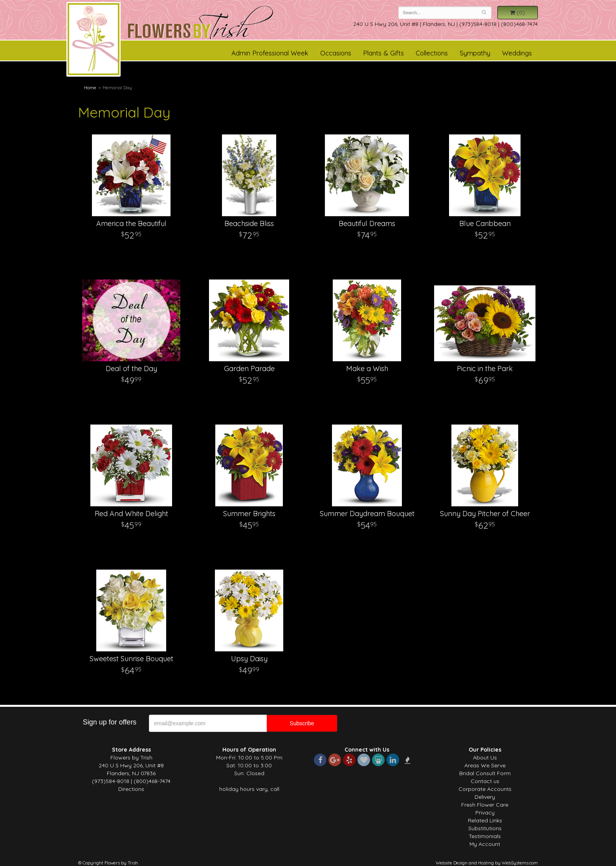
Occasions (336, 53)
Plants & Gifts (383, 53)
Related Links (485, 820)
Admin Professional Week (270, 53)
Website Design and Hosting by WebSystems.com (487, 863)
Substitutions (485, 828)
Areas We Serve (485, 765)
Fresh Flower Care (485, 805)
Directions (131, 789)
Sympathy (475, 53)
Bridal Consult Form (485, 773)
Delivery (485, 797)
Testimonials (485, 836)
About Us (485, 758)
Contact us (485, 781)
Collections (432, 53)
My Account (485, 844)
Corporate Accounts (485, 789)
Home (90, 88)
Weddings (517, 53)
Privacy (485, 813)
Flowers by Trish (93, 40)
